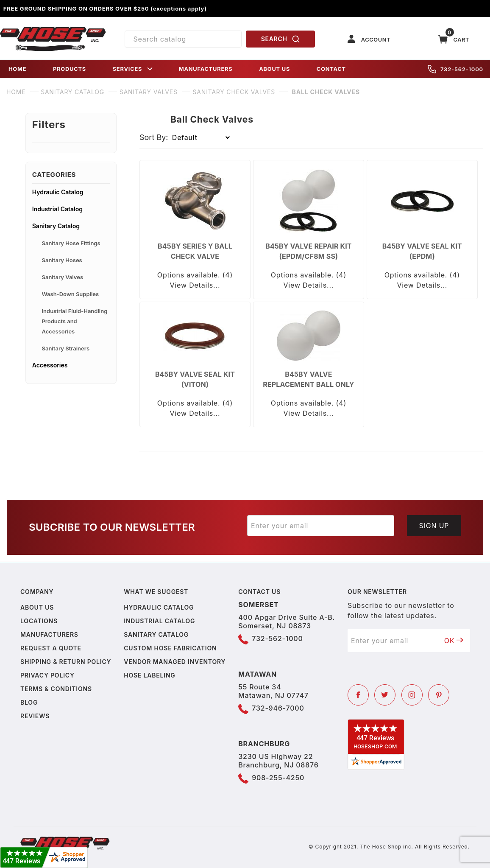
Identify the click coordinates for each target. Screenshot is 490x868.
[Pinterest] (439, 695)
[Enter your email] (321, 526)
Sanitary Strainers (65, 348)
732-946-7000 (278, 708)
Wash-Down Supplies (70, 294)
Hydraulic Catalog (58, 192)
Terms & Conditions (56, 689)
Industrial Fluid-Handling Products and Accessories (74, 321)
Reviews (35, 716)
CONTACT (331, 69)
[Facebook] (358, 695)
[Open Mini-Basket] (454, 39)
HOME (17, 69)
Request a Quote (51, 648)
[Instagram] (412, 695)
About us (37, 607)
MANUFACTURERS (206, 69)
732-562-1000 (455, 69)
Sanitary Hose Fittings (71, 243)
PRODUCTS (70, 69)
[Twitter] (385, 695)
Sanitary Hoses (62, 260)
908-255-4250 (278, 778)
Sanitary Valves (62, 277)
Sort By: (154, 137)
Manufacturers (49, 634)
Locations (39, 621)
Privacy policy (47, 675)
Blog (29, 702)
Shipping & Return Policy (66, 662)
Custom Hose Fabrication (170, 648)
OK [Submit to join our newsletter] (454, 641)
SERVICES (134, 69)
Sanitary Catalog (56, 226)
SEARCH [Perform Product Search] (281, 39)
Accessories (50, 365)
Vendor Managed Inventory (175, 662)
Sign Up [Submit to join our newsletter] (434, 526)
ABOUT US (274, 69)
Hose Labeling (149, 675)
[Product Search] (183, 39)
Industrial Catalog (57, 209)
